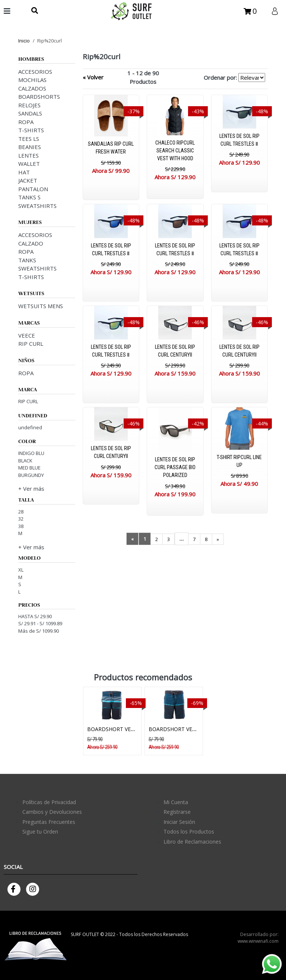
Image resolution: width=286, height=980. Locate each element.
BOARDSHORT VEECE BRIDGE (124, 729)
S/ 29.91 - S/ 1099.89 (40, 623)
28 (21, 512)
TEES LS (29, 139)
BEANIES (30, 147)
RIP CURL (31, 344)
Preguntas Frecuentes (49, 822)
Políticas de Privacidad (49, 802)
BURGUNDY (31, 475)
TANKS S (29, 197)
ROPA (26, 122)
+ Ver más (31, 489)
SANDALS (30, 113)
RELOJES (29, 105)
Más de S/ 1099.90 (39, 631)
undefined (30, 427)
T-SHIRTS (31, 130)
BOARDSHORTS (39, 97)
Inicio (24, 41)
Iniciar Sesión (179, 822)
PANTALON (33, 189)
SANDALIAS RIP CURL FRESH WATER (111, 148)
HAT (24, 172)
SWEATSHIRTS (37, 206)
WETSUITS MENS (41, 306)
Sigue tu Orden (40, 832)
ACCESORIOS (35, 72)
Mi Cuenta (176, 802)
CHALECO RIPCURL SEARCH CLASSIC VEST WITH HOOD (175, 151)
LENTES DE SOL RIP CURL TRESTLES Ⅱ (239, 140)
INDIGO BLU (31, 453)
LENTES (28, 155)
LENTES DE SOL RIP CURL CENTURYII (175, 351)
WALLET (29, 164)
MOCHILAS (32, 80)
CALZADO (31, 243)
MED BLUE (29, 468)
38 (21, 526)
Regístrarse (177, 812)
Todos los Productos (189, 832)
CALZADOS (32, 88)
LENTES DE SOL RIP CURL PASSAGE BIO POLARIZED (175, 467)
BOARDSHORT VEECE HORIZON (188, 729)
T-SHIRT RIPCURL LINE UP (239, 461)
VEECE (27, 335)
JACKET (28, 180)
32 (21, 519)
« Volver (93, 77)
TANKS (27, 260)
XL (21, 570)
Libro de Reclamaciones (192, 842)
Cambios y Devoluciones (52, 812)
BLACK (25, 461)
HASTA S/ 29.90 (35, 616)
